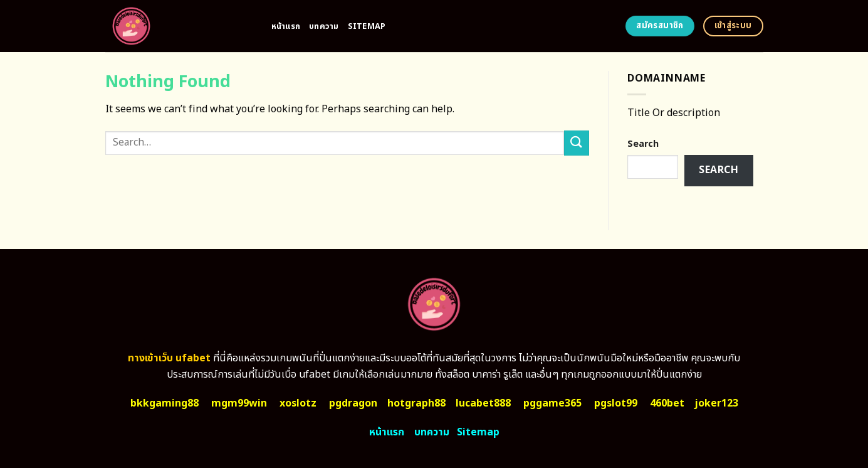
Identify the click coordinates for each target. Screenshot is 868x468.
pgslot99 (616, 403)
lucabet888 (483, 403)
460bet (667, 403)
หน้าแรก (286, 26)
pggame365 (552, 403)
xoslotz (298, 403)
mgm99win (239, 403)
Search (643, 144)
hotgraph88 (416, 403)
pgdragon (353, 403)
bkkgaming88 (165, 403)
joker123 (716, 403)
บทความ (324, 26)
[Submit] (577, 143)
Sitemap (367, 26)
